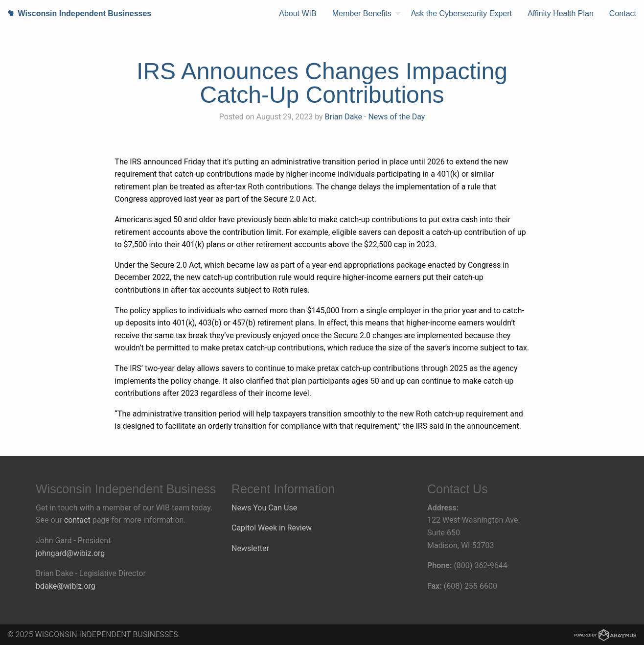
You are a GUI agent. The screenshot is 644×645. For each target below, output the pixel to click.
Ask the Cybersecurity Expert (461, 13)
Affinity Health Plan (561, 13)
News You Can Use (264, 508)
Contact (623, 13)
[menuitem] (298, 14)
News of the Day (396, 117)
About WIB (298, 13)
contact (77, 520)
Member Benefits (362, 13)
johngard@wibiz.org (70, 553)
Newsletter (250, 548)
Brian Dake (344, 117)
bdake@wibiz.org (66, 586)
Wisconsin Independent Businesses (76, 13)
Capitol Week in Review (272, 528)
